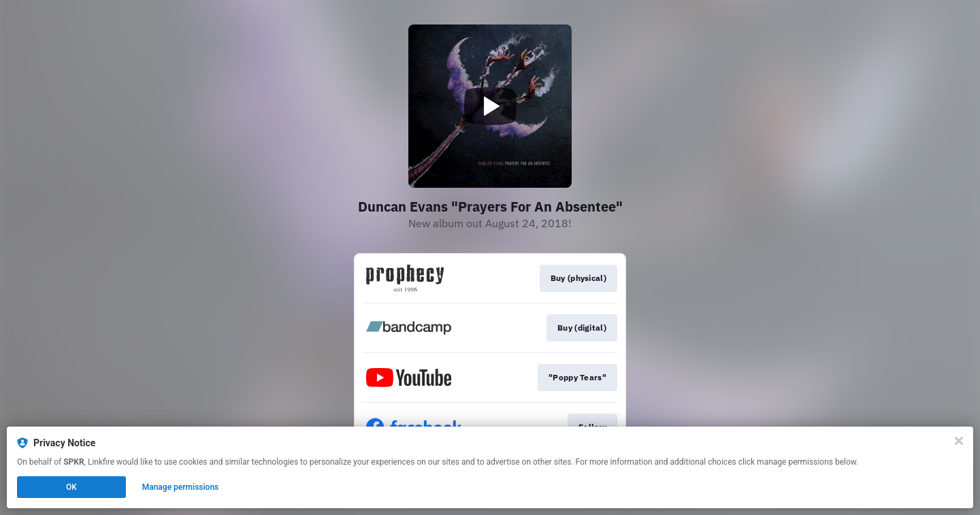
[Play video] (490, 106)
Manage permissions (181, 487)
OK (71, 487)
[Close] (959, 441)
